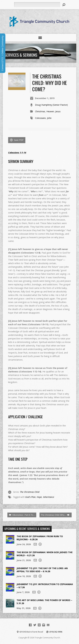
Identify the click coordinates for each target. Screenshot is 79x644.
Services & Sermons (21, 55)
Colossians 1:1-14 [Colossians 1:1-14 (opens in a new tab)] (17, 153)
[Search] (37, 5)
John (49, 118)
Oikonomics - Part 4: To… (22, 515)
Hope (39, 497)
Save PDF (17, 140)
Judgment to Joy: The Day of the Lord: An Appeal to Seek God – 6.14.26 (42, 570)
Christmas (40, 111)
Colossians (40, 118)
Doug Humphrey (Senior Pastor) (51, 105)
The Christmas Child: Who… (55, 515)
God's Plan (30, 497)
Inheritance (49, 497)
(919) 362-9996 (56, 632)
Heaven (50, 111)
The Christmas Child (30, 492)
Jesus (58, 111)
